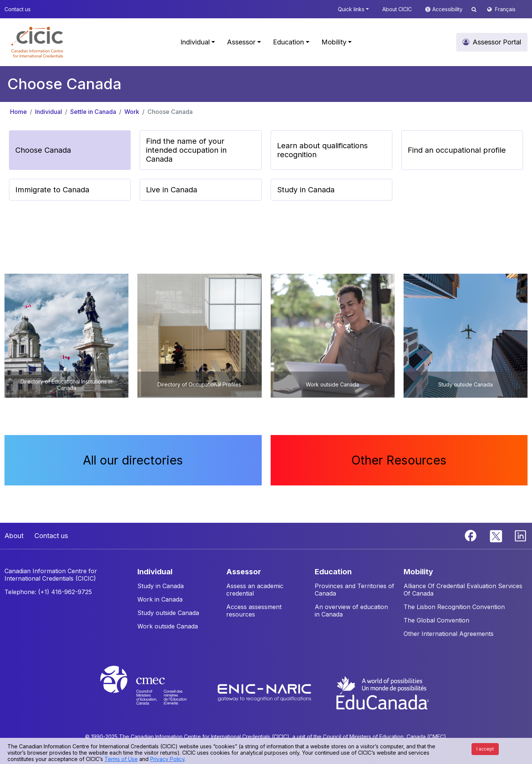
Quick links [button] (351, 9)
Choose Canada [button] (43, 150)
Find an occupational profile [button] (457, 150)
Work (132, 112)
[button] (37, 42)
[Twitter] (496, 535)
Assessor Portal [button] (497, 42)
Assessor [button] (241, 42)
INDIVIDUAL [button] (155, 572)
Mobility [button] (334, 42)
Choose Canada (170, 112)
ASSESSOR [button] (244, 572)
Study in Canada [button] (306, 190)
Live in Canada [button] (172, 190)
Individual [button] (195, 42)
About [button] (14, 536)
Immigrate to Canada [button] (52, 190)
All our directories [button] (133, 460)
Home (18, 112)
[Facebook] (472, 535)
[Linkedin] (520, 535)
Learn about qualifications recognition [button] (322, 150)
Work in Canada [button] (160, 599)
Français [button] (505, 9)
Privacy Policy (167, 759)
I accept (485, 749)
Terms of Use (121, 759)
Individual (49, 112)
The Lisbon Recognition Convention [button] (454, 607)
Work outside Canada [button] (168, 626)
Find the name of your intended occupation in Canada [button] (186, 150)
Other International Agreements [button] (449, 634)
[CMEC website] (153, 692)
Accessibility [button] (448, 9)
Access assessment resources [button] (254, 611)
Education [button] (288, 42)
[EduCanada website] (382, 692)
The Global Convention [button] (436, 620)
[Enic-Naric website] (265, 692)
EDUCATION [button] (333, 572)
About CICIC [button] (397, 9)
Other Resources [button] (399, 460)
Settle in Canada (93, 112)
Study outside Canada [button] (168, 613)
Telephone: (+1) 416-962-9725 (48, 592)
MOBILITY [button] (418, 572)
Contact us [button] (18, 9)
